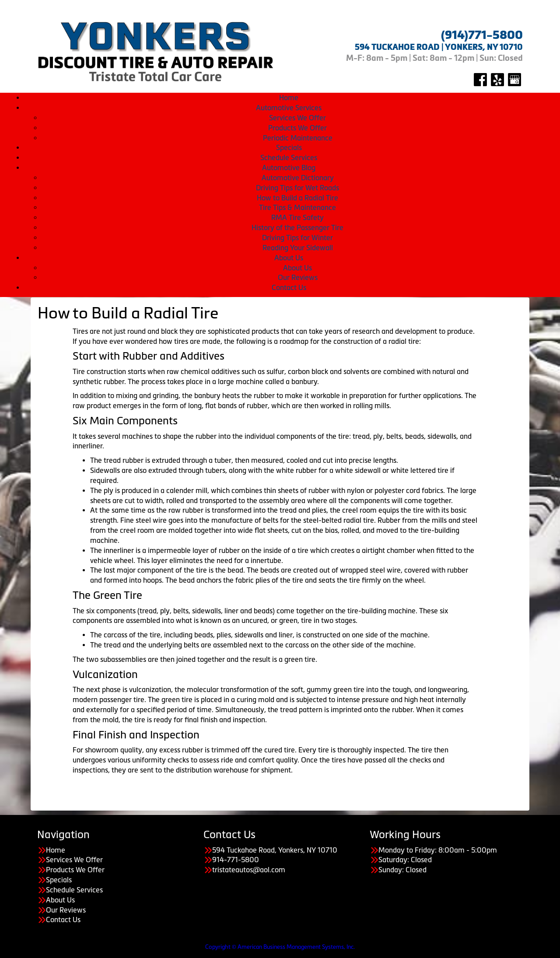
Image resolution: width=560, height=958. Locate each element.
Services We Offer (297, 118)
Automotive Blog (289, 168)
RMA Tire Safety (297, 217)
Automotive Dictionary (298, 178)
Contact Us (289, 287)
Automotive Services (289, 108)
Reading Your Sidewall (298, 248)
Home (289, 98)
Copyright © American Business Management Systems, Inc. (280, 947)
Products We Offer (297, 128)
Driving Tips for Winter (297, 238)
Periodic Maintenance (298, 138)
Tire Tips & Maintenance (297, 207)
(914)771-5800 (482, 35)
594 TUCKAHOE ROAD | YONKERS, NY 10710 (439, 47)
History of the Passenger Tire (297, 227)
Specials (289, 147)
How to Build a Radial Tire (297, 198)
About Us (289, 258)
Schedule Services (289, 157)
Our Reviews (298, 277)
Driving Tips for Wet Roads (297, 188)
